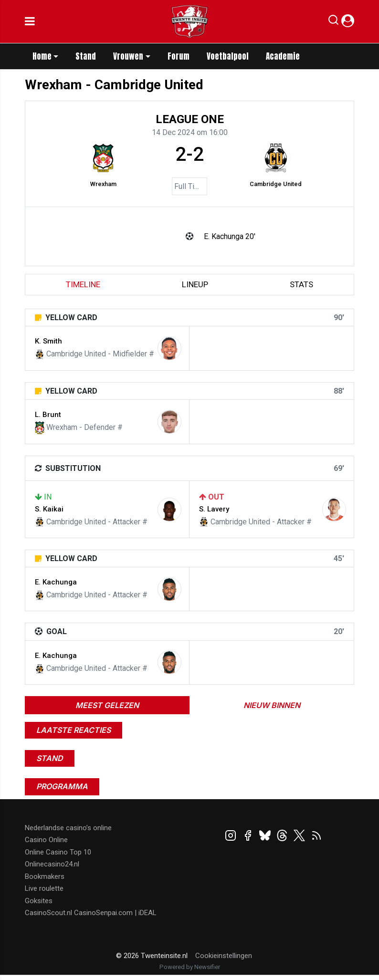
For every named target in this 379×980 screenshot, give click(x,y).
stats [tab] (301, 284)
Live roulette (44, 888)
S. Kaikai (49, 509)
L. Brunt (48, 415)
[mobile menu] (30, 21)
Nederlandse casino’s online (68, 828)
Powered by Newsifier (190, 967)
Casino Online (46, 840)
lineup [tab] (195, 284)
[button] (333, 22)
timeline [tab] (83, 284)
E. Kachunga (56, 582)
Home (42, 56)
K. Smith (48, 341)
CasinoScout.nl (48, 913)
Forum (179, 56)
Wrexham (103, 184)
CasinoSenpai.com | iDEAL (115, 913)
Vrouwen (128, 56)
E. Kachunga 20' (230, 236)
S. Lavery (214, 509)
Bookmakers (45, 876)
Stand (86, 56)
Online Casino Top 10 (58, 852)
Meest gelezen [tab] (107, 705)
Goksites (39, 901)
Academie (283, 56)
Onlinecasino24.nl (52, 864)
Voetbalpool (228, 56)
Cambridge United (276, 184)
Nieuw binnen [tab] (272, 705)
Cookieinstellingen (224, 956)
